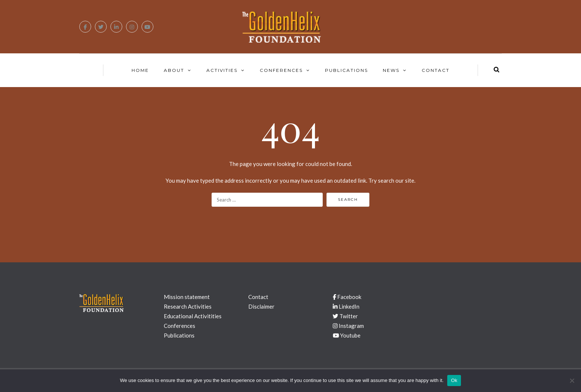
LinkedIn (346, 306)
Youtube (347, 335)
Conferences (281, 70)
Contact (436, 70)
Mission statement (187, 297)
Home (140, 70)
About (174, 70)
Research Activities (188, 306)
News (391, 70)
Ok (454, 380)
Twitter (345, 316)
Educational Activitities (193, 316)
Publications (346, 70)
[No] (572, 381)
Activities (222, 70)
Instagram (348, 326)
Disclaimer (261, 306)
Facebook (347, 297)
